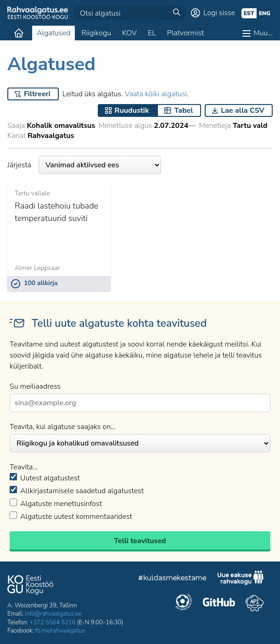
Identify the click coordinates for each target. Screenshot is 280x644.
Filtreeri (37, 94)
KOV (129, 33)
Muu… (263, 33)
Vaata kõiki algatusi (156, 94)
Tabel (183, 110)
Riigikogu (96, 33)
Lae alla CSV (243, 110)
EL (152, 33)
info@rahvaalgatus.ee (53, 614)
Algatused (53, 33)
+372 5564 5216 (53, 622)
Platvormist (186, 33)
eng (265, 13)
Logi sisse (219, 13)
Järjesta (84, 165)
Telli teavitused (140, 541)
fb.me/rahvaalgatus (60, 631)
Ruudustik (132, 110)
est (249, 13)
